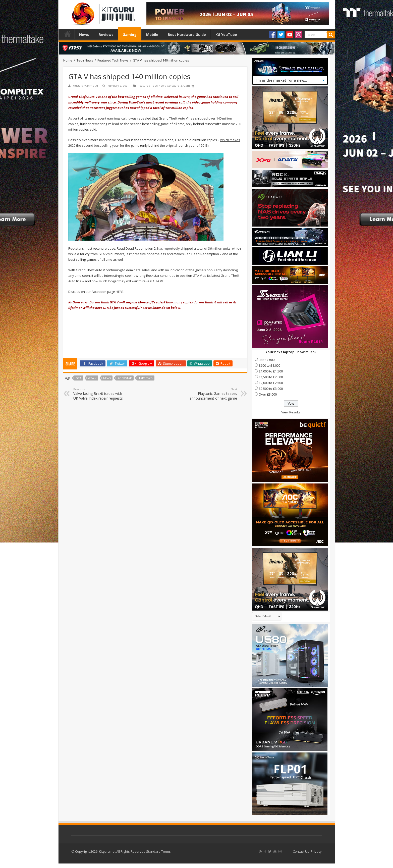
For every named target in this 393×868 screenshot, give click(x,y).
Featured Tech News (113, 60)
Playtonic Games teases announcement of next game (211, 394)
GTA (78, 378)
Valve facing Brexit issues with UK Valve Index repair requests (99, 394)
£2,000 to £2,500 (271, 383)
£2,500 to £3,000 (271, 389)
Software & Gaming (181, 86)
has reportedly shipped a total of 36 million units (194, 248)
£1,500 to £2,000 (271, 377)
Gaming (130, 35)
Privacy (316, 851)
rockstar (125, 378)
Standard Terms (158, 851)
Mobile (152, 35)
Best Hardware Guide (187, 35)
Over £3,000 (268, 394)
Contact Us (301, 851)
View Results (291, 412)
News (84, 35)
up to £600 (267, 360)
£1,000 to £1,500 (271, 371)
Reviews (106, 35)
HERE (120, 292)
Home (68, 34)
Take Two (146, 378)
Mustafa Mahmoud (85, 86)
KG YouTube (226, 35)
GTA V (92, 378)
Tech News (85, 60)
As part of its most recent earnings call (97, 118)
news (107, 378)
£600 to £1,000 (269, 365)
